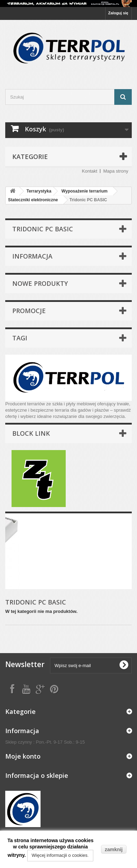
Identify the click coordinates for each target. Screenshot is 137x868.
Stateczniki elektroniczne (33, 200)
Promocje (29, 311)
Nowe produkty (40, 283)
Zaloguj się (118, 13)
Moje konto (23, 756)
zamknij (114, 849)
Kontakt (89, 171)
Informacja (32, 256)
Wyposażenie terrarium (85, 191)
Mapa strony (116, 171)
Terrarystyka (39, 191)
